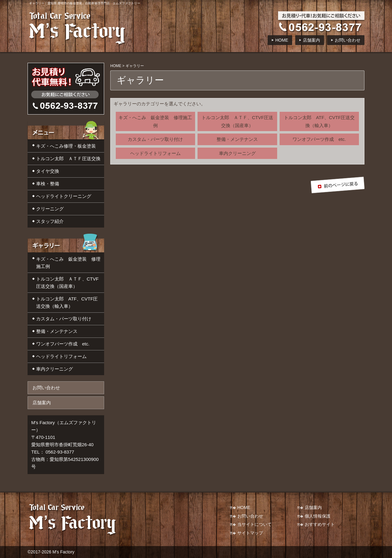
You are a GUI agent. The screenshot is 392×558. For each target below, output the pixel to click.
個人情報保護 (318, 516)
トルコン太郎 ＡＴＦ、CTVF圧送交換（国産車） (237, 121)
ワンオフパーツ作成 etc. (319, 139)
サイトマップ (250, 533)
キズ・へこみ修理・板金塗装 (66, 146)
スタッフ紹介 (50, 221)
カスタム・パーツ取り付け (155, 139)
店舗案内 (311, 40)
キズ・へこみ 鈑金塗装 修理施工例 (155, 121)
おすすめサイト (320, 524)
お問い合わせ (348, 40)
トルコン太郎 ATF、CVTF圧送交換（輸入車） (319, 121)
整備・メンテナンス (237, 139)
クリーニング (50, 209)
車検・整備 (48, 184)
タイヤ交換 (48, 171)
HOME (282, 40)
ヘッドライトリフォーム (155, 153)
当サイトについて (254, 524)
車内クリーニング (237, 153)
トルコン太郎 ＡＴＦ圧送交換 (68, 158)
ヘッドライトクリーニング (64, 196)
